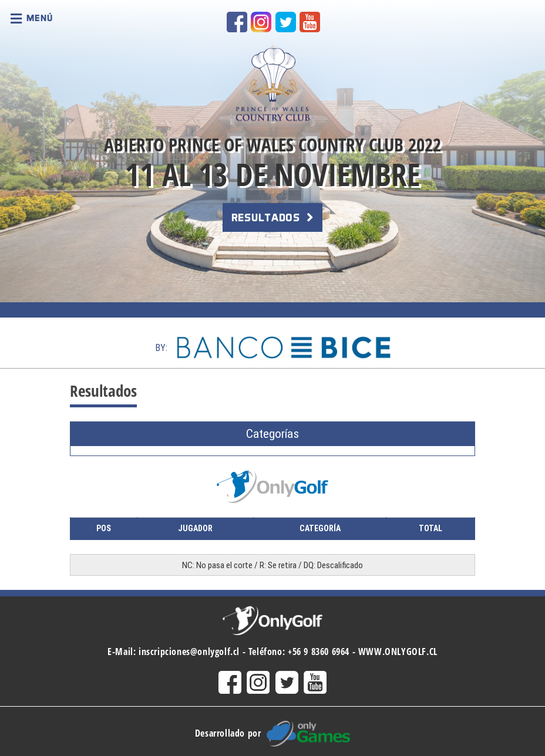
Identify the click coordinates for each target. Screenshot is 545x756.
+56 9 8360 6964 (319, 652)
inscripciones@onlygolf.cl (189, 652)
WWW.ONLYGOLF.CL (398, 652)
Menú (31, 19)
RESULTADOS (272, 217)
